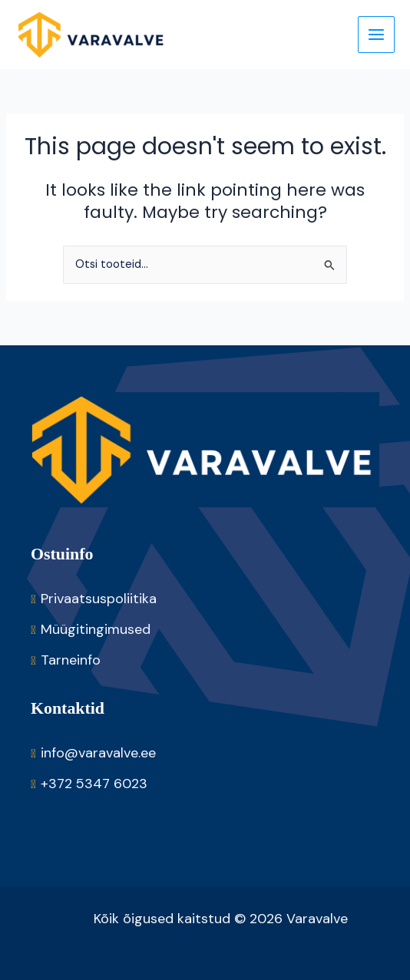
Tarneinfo (71, 660)
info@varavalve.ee (98, 753)
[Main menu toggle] (376, 35)
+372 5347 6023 (94, 784)
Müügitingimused (96, 629)
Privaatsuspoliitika (99, 599)
